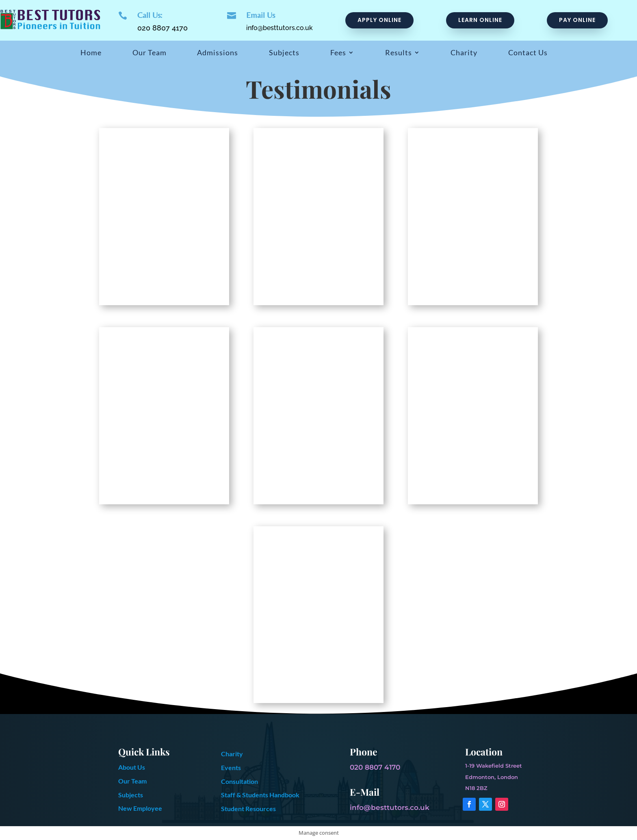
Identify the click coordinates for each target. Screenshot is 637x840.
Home (91, 53)
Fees (338, 53)
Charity (464, 53)
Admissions (218, 53)
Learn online (480, 20)
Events (231, 767)
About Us (132, 767)
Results (399, 53)
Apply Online (379, 20)
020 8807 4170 (162, 28)
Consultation (239, 781)
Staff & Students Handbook (260, 795)
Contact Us (528, 53)
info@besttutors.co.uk (279, 28)
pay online (577, 20)
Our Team (149, 53)
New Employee (140, 808)
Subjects (284, 53)
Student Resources (248, 809)
